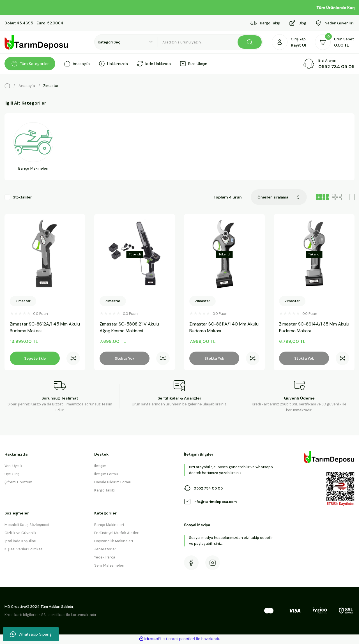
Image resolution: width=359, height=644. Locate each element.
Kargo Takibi (105, 492)
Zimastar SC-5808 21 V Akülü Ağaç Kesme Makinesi (131, 327)
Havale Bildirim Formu (113, 483)
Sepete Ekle (35, 358)
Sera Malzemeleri (109, 567)
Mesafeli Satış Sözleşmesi (27, 526)
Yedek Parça (105, 559)
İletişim (100, 467)
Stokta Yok (125, 358)
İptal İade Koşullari (20, 542)
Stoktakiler (22, 198)
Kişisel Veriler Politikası (24, 550)
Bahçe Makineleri (109, 526)
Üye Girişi (12, 475)
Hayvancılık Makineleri (114, 542)
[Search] (210, 42)
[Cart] (335, 42)
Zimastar (51, 86)
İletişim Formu (106, 475)
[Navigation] (30, 64)
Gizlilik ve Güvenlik (20, 534)
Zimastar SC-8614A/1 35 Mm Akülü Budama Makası (309, 327)
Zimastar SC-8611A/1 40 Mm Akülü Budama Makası (219, 327)
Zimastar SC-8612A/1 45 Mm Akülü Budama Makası (40, 327)
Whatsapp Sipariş (31, 634)
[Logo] (36, 42)
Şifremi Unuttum (18, 483)
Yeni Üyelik (13, 467)
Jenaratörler (105, 550)
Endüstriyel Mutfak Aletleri (117, 534)
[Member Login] (289, 42)
